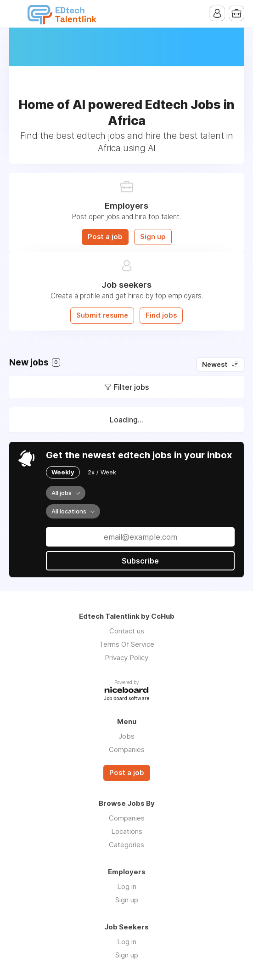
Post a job (105, 237)
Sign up (153, 237)
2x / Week (102, 472)
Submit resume (102, 315)
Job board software (126, 699)
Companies (127, 749)
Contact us (127, 631)
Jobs (126, 736)
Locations (127, 831)
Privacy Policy (126, 658)
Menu (16, 14)
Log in (127, 886)
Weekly (63, 472)
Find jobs (161, 315)
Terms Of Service (127, 644)
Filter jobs (131, 387)
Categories (126, 845)
